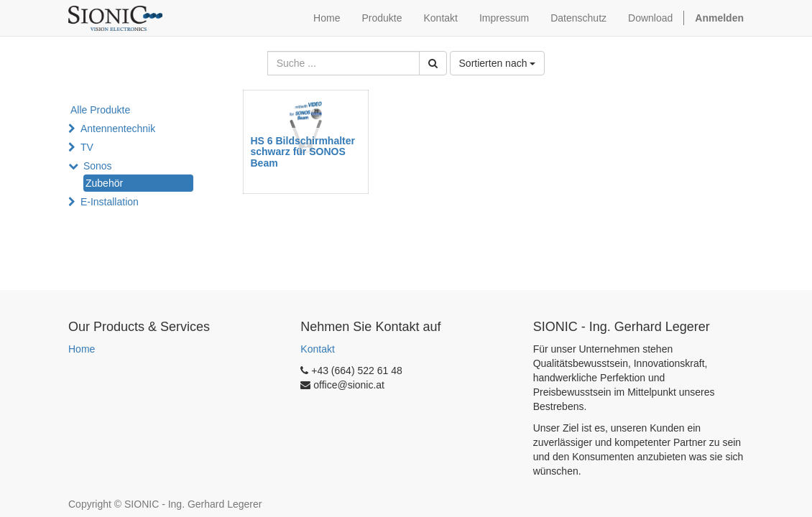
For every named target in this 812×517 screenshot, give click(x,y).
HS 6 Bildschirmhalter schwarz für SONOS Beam (303, 152)
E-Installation (110, 202)
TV (87, 147)
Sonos (98, 166)
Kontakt (317, 349)
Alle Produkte (100, 110)
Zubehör (104, 183)
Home (82, 349)
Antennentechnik (118, 129)
